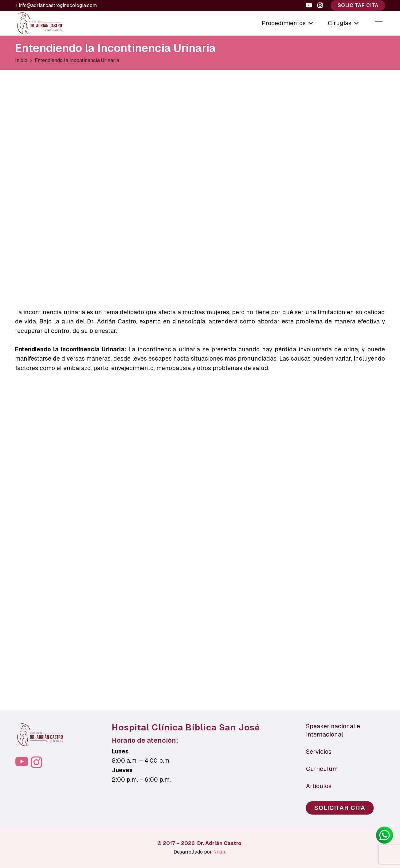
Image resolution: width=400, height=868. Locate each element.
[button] (309, 23)
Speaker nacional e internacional (333, 730)
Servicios (319, 752)
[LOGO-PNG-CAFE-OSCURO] (39, 23)
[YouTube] (309, 5)
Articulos (319, 786)
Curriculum (322, 769)
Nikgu (220, 852)
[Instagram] (320, 6)
